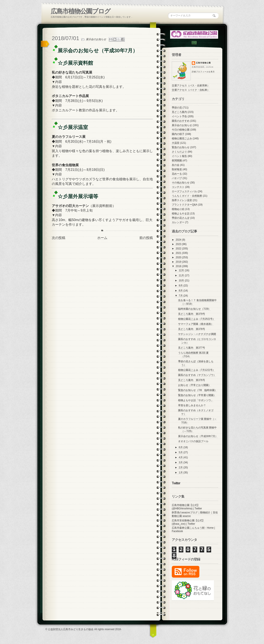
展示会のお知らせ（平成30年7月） (198, 436)
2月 (181, 468)
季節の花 (177, 108)
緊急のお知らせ (181, 147)
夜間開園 (177, 161)
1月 (181, 473)
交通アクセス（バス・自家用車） (191, 86)
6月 (181, 447)
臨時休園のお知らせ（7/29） (194, 309)
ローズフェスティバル (184, 191)
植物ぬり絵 (178, 209)
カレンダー (178, 222)
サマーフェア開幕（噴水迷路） (196, 324)
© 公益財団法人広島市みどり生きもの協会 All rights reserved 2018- (84, 629)
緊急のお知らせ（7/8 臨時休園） (198, 390)
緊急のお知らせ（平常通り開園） (197, 395)
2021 (179, 253)
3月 (181, 462)
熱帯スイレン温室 (182, 200)
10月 (182, 281)
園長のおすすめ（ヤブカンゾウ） (197, 375)
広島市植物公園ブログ (81, 11)
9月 (181, 286)
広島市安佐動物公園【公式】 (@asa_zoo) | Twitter (188, 522)
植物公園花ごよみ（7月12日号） (197, 370)
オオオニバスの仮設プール (193, 441)
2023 (179, 244)
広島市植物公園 (203, 63)
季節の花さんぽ (181, 218)
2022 (179, 249)
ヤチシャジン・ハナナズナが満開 (197, 334)
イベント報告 (179, 156)
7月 (181, 296)
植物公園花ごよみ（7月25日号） (197, 319)
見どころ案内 (179, 112)
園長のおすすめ (181, 121)
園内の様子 (178, 134)
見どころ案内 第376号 (192, 380)
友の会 (176, 165)
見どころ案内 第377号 (192, 348)
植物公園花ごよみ (182, 138)
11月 (182, 275)
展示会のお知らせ (96, 39)
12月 (182, 270)
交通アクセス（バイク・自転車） (191, 90)
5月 (181, 452)
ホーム (102, 238)
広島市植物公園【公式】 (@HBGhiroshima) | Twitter (187, 507)
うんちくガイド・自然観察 (187, 196)
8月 (181, 291)
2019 (179, 262)
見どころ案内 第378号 (192, 329)
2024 (179, 240)
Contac (194, 43)
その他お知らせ (181, 183)
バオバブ (177, 178)
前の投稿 (146, 238)
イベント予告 (179, 116)
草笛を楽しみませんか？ (192, 405)
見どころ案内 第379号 (192, 314)
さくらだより (179, 152)
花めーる (177, 174)
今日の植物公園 (181, 130)
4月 (181, 457)
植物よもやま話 (181, 213)
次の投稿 (59, 238)
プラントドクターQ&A (185, 205)
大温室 (176, 143)
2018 (179, 266)
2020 (179, 257)
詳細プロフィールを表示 (203, 72)
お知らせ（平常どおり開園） (195, 385)
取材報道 (177, 169)
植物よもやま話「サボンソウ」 (196, 400)
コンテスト (178, 187)
